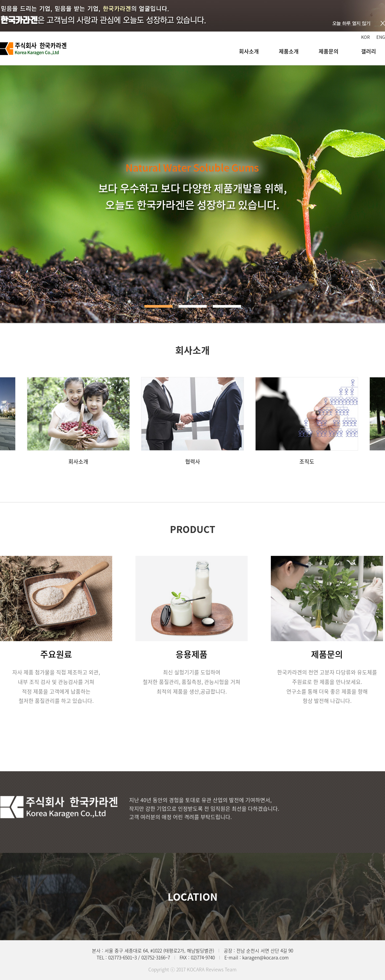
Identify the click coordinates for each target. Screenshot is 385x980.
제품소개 (289, 51)
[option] (78, 421)
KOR (365, 37)
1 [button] (158, 306)
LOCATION (193, 897)
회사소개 (249, 51)
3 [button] (227, 306)
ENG (381, 37)
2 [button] (193, 306)
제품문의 (329, 51)
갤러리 (369, 51)
